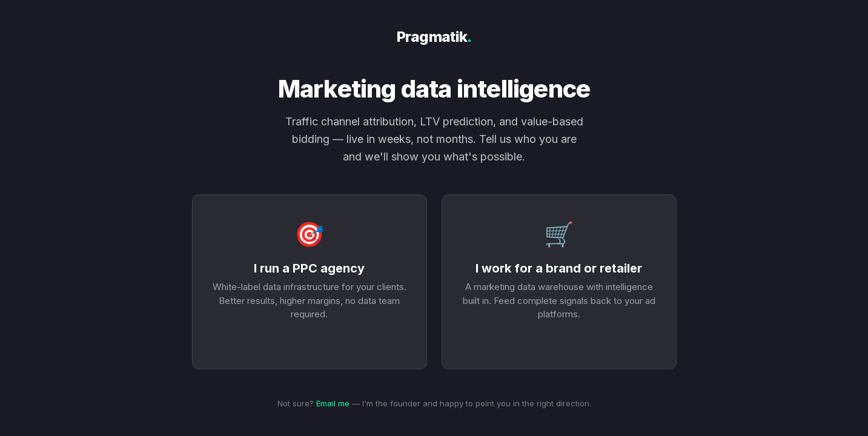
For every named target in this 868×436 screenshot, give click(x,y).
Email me (333, 403)
